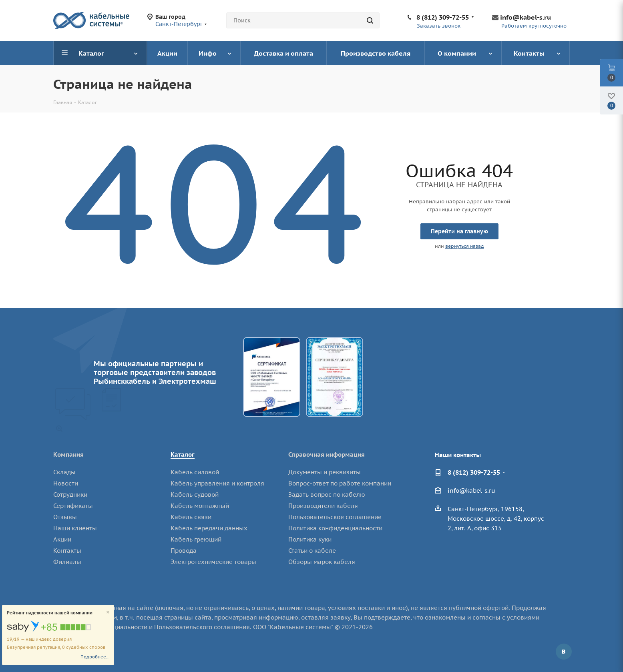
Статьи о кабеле (312, 551)
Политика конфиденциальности (335, 528)
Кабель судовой (195, 494)
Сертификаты (73, 506)
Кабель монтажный (200, 506)
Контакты (67, 551)
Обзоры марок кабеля (322, 562)
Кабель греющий (196, 539)
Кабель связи (191, 517)
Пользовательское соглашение (335, 517)
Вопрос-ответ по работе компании (340, 483)
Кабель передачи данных (209, 528)
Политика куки (310, 539)
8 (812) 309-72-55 (443, 17)
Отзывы (65, 517)
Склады (64, 472)
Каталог (183, 454)
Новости (66, 483)
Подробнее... (95, 657)
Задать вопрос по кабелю (327, 494)
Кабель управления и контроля (217, 483)
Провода (184, 551)
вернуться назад (464, 246)
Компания (68, 454)
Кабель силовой (195, 472)
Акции (62, 539)
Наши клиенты (75, 528)
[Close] (108, 613)
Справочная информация (327, 454)
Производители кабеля (323, 506)
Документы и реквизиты (325, 472)
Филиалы (67, 562)
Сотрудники (70, 494)
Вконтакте (564, 652)
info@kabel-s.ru (526, 17)
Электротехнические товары (213, 562)
